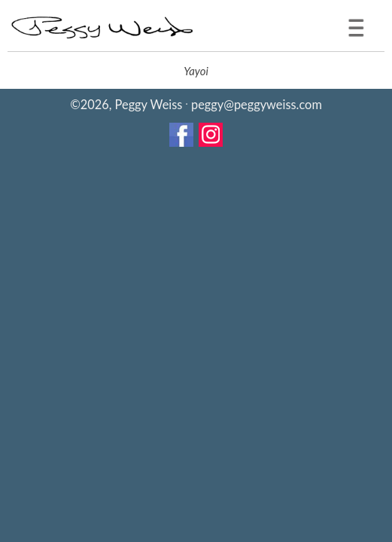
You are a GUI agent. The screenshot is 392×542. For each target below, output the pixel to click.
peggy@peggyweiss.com (257, 104)
